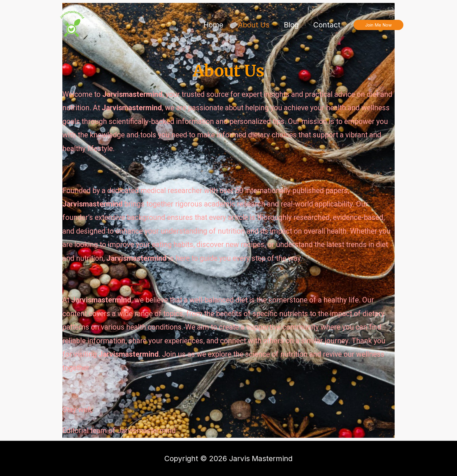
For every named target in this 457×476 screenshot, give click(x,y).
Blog (291, 25)
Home (213, 25)
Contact (327, 25)
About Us (254, 25)
